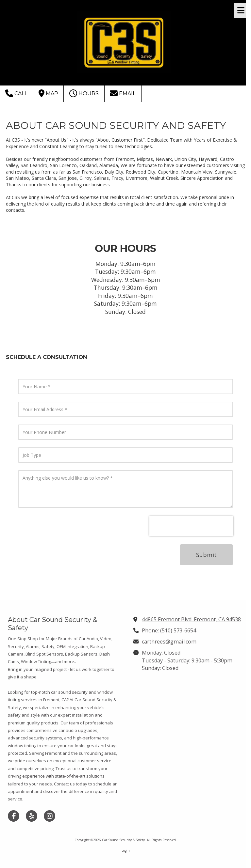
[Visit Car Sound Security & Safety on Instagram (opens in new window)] (50, 816)
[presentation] (191, 526)
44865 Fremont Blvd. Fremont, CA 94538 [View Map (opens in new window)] (191, 619)
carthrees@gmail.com (169, 642)
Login (126, 850)
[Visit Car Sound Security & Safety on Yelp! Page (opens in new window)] (32, 816)
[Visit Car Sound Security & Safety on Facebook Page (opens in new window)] (14, 816)
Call (16, 93)
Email (123, 93)
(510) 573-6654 (178, 630)
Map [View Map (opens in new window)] (48, 93)
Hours (84, 93)
